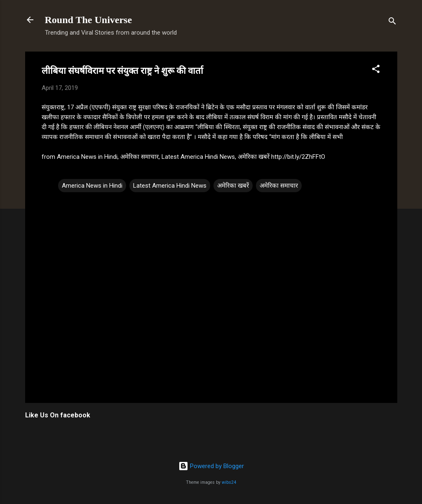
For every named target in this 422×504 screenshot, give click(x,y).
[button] (376, 70)
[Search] (392, 22)
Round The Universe (89, 20)
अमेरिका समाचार (279, 186)
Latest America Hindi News (170, 186)
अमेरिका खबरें (233, 186)
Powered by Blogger (211, 466)
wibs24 (229, 482)
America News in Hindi (92, 186)
